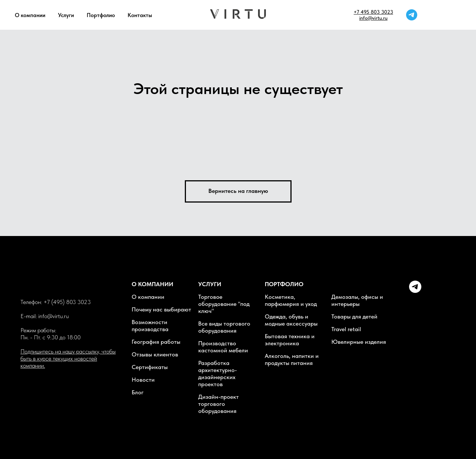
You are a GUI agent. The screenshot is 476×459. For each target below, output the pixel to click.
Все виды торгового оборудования (224, 327)
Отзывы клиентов (155, 354)
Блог (138, 392)
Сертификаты (150, 367)
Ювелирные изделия (359, 342)
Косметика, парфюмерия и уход (291, 300)
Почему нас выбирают (161, 309)
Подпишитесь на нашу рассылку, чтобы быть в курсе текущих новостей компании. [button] (68, 358)
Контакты (140, 15)
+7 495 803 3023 (373, 12)
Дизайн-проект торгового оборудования (218, 404)
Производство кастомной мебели (223, 347)
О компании (30, 15)
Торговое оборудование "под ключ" (224, 304)
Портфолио (101, 15)
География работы (156, 342)
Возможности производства (150, 326)
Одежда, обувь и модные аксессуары (291, 320)
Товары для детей (354, 316)
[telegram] (412, 15)
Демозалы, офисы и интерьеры (357, 300)
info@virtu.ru (373, 18)
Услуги (66, 15)
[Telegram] (415, 291)
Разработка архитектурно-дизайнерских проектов (218, 374)
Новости (143, 380)
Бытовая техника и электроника (290, 340)
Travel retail (346, 329)
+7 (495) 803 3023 (67, 302)
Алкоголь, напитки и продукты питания (292, 359)
